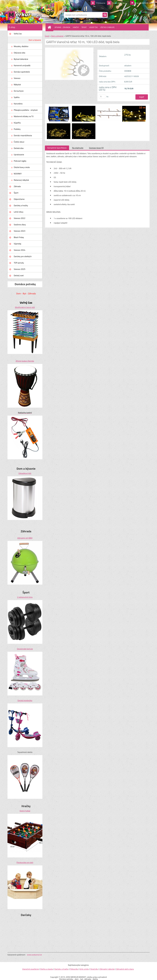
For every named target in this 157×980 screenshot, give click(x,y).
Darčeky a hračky (21, 205)
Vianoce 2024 (20, 250)
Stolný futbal (25, 811)
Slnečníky (94, 969)
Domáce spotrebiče (22, 72)
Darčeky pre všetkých (23, 256)
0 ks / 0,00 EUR (142, 3)
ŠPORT (84, 27)
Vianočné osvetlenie (31, 969)
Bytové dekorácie (21, 59)
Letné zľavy (19, 212)
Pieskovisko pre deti (25, 862)
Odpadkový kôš (25, 473)
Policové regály (20, 161)
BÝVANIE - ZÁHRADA (62, 27)
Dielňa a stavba (47, 969)
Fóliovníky (74, 969)
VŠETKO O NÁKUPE (107, 27)
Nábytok (17, 84)
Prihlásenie (101, 3)
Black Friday (19, 237)
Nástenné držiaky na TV (24, 116)
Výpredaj (18, 244)
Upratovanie (19, 155)
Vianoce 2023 (20, 231)
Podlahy (17, 129)
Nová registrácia (119, 3)
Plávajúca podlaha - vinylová (26, 110)
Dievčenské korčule (25, 649)
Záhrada (17, 186)
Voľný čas (18, 34)
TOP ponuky (19, 263)
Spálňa (17, 97)
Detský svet (19, 275)
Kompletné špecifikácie (57, 148)
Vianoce (17, 78)
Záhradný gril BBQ (25, 538)
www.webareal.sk (34, 955)
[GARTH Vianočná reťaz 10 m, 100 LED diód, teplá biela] (59, 106)
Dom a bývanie (35, 40)
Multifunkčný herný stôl (25, 307)
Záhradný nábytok (107, 969)
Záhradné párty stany (125, 969)
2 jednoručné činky (25, 597)
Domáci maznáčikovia (23, 135)
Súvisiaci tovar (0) (96, 148)
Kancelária (18, 104)
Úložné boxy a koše (22, 167)
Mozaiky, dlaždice (21, 46)
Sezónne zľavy (20, 225)
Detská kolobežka (25, 700)
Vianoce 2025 (20, 269)
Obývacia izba (20, 53)
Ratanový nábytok (21, 180)
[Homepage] (51, 27)
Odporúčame (19, 199)
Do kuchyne (19, 91)
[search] (105, 15)
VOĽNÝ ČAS (94, 27)
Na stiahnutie (78, 148)
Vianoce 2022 (20, 218)
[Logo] (25, 15)
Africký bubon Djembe (25, 361)
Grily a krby (84, 969)
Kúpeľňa (17, 123)
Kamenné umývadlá (22, 65)
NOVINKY (18, 174)
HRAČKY (76, 27)
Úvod (47, 36)
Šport (16, 193)
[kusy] (102, 97)
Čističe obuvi (19, 142)
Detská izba (19, 148)
